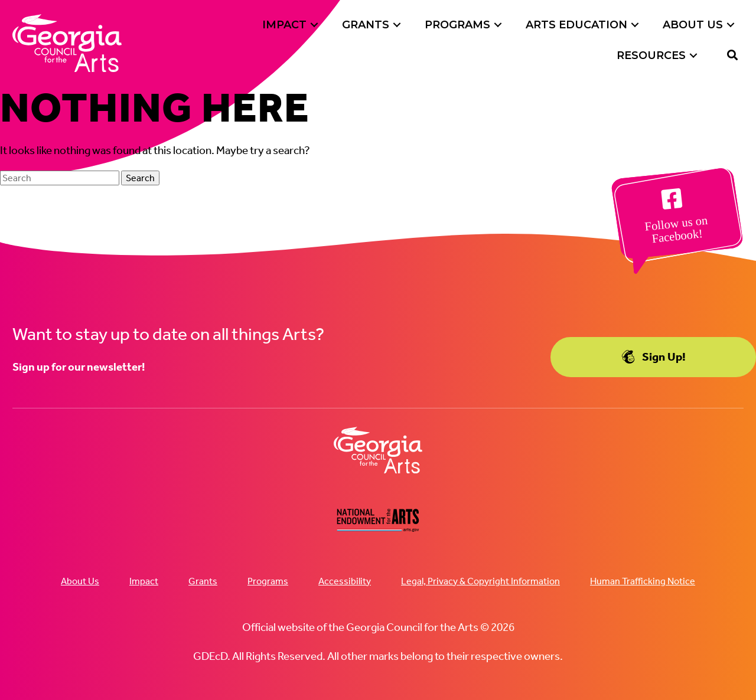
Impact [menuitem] (144, 581)
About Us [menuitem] (80, 581)
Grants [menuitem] (203, 581)
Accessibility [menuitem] (345, 581)
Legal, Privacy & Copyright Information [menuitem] (480, 581)
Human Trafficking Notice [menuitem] (643, 581)
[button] (314, 25)
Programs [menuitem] (268, 581)
